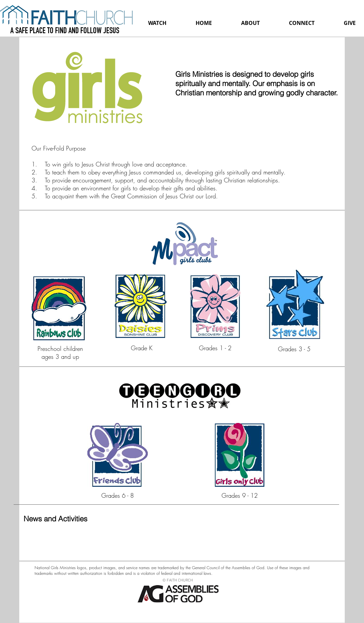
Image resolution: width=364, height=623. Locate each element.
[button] (250, 23)
